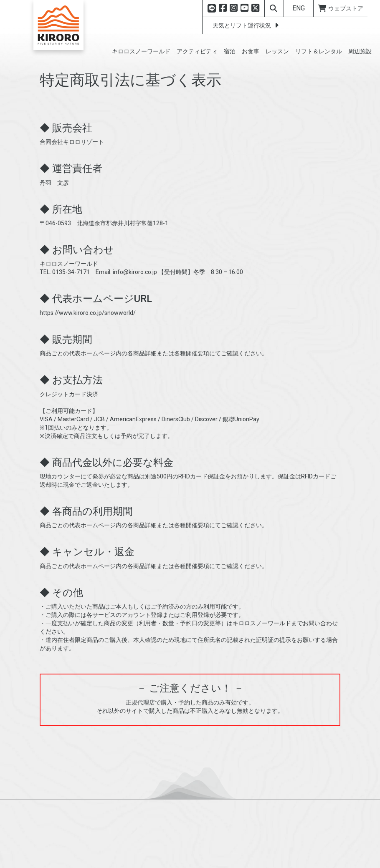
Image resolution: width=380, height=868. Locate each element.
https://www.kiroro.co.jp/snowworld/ (88, 341)
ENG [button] (299, 8)
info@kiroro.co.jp (135, 300)
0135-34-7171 (71, 300)
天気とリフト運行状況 (247, 25)
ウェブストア (341, 8)
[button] (142, 51)
